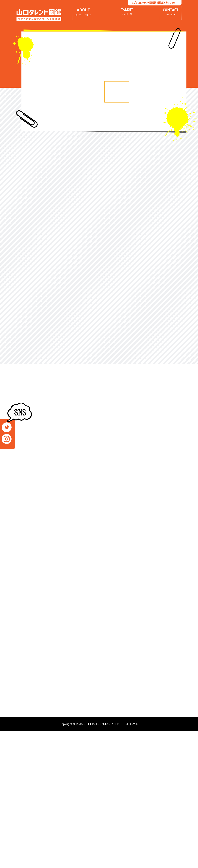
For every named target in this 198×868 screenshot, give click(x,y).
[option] (65, 33)
